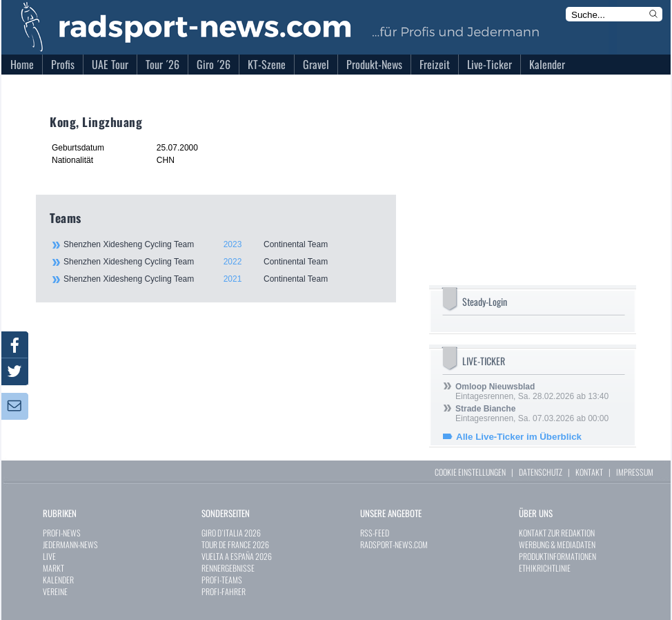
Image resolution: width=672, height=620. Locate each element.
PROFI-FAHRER (224, 591)
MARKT (53, 568)
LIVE (49, 556)
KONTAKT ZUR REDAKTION (557, 533)
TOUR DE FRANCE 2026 (235, 544)
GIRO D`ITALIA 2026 (231, 533)
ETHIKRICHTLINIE (545, 568)
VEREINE (55, 591)
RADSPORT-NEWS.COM (394, 544)
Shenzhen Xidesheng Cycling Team (222, 244)
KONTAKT (589, 472)
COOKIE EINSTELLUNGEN (470, 472)
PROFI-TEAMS (222, 580)
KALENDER (58, 580)
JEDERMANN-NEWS (70, 544)
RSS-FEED (375, 533)
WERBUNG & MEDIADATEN (557, 544)
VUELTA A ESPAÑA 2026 (237, 556)
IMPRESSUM (635, 472)
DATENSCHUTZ (541, 472)
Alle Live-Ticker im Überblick (519, 437)
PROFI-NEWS (62, 533)
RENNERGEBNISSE (228, 568)
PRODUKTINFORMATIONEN (557, 556)
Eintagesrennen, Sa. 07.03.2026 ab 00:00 (532, 414)
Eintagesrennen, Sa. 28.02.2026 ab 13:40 (532, 391)
